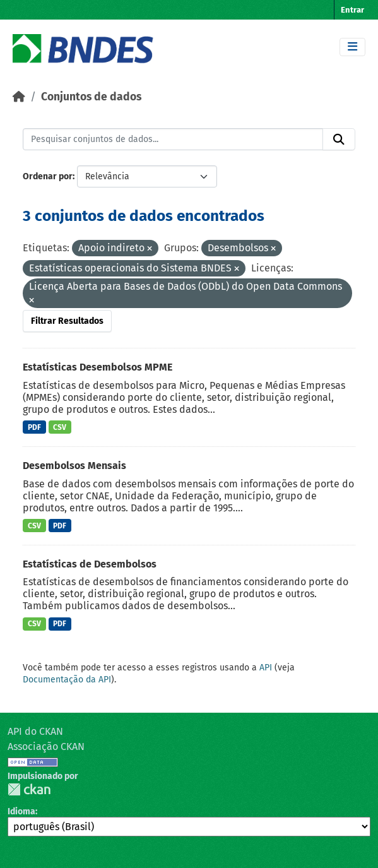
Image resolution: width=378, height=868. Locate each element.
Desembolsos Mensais (74, 466)
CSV (60, 427)
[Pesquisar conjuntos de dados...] (173, 140)
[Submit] (339, 140)
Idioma (21, 812)
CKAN (29, 789)
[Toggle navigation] (352, 47)
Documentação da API (67, 680)
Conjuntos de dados (91, 97)
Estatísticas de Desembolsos (90, 564)
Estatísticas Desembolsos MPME (97, 367)
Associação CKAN (46, 746)
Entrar (352, 10)
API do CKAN (35, 731)
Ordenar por (48, 176)
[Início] (19, 97)
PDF (34, 427)
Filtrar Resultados (67, 321)
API (266, 668)
